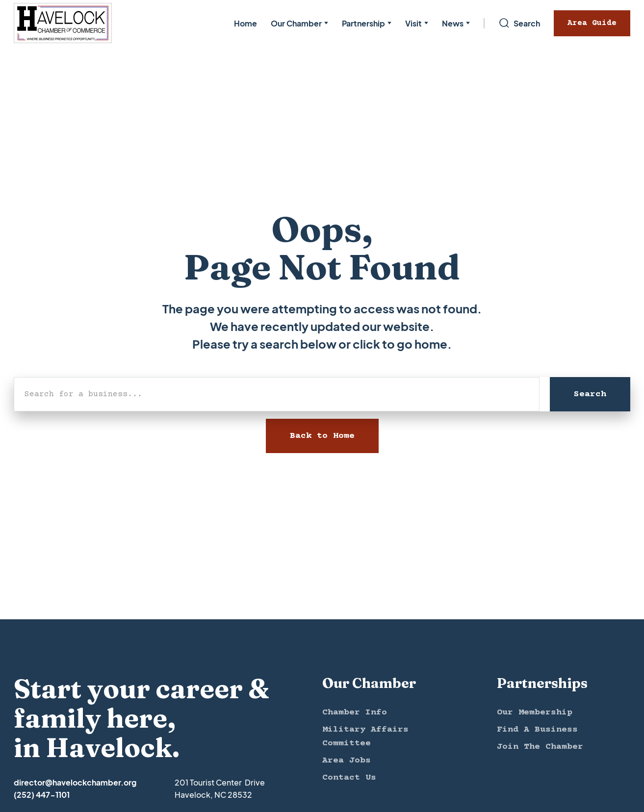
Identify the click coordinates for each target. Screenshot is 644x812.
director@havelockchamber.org (75, 782)
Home (245, 23)
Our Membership (535, 712)
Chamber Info (355, 712)
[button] (299, 23)
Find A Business (537, 730)
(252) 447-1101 (42, 795)
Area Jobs (347, 761)
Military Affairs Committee (365, 736)
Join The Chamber (540, 747)
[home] (63, 23)
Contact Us (349, 778)
